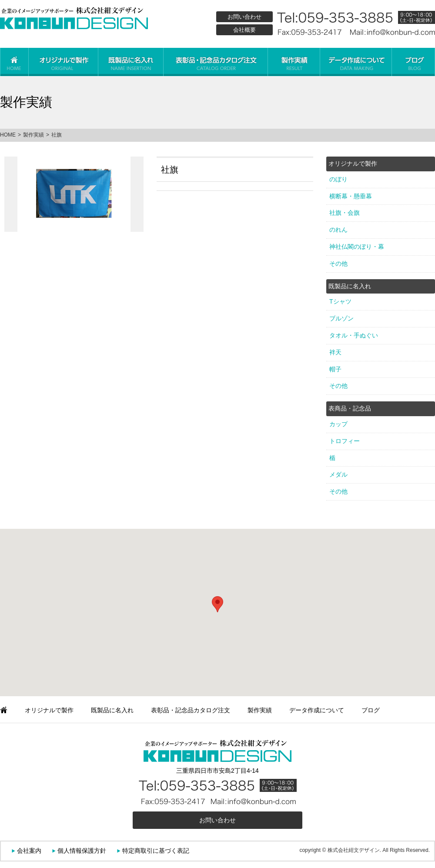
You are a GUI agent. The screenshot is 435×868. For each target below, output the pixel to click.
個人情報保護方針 (82, 851)
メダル (338, 474)
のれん (338, 230)
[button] (217, 604)
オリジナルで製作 (63, 62)
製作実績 (294, 62)
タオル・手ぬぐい (354, 335)
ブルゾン (341, 318)
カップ (338, 424)
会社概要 (244, 30)
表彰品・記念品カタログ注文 (215, 62)
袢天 (335, 352)
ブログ (413, 62)
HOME (8, 135)
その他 (338, 264)
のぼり (338, 179)
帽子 (335, 369)
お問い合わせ (244, 17)
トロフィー (345, 441)
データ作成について (356, 62)
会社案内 (29, 851)
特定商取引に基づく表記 (156, 851)
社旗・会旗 (345, 213)
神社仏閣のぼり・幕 (357, 247)
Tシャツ (340, 301)
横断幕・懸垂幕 (351, 196)
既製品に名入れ (130, 62)
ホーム (14, 62)
